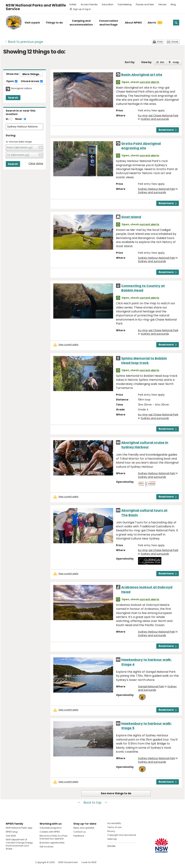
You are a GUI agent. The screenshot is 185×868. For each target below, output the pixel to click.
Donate (111, 846)
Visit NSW (11, 836)
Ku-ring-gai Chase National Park (158, 116)
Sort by (130, 62)
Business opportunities (52, 843)
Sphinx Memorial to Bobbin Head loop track (144, 361)
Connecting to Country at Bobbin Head (143, 288)
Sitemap (112, 839)
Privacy (111, 831)
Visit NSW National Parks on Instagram (17, 862)
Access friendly (89, 4)
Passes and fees (145, 4)
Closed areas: (32, 81)
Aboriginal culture (21, 88)
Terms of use (114, 827)
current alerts (149, 82)
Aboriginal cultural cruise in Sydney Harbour (145, 445)
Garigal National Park (151, 686)
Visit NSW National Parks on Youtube (25, 862)
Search (13, 98)
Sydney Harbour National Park (156, 189)
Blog (173, 4)
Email (175, 42)
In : (8, 119)
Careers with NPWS (50, 832)
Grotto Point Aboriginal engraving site (141, 146)
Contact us (80, 832)
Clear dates (36, 164)
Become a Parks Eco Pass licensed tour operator (54, 837)
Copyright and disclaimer (122, 835)
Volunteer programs (51, 828)
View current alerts (68, 345)
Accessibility (114, 823)
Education (108, 4)
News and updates (84, 828)
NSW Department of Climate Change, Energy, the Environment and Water (19, 844)
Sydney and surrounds (155, 119)
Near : (19, 119)
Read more (168, 130)
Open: (12, 81)
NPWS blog (12, 832)
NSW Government (68, 862)
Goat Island (131, 217)
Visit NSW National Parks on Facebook (9, 862)
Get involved (46, 847)
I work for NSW (89, 862)
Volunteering (125, 4)
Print (160, 42)
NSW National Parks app (19, 828)
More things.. (31, 74)
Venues (162, 4)
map (176, 62)
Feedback (79, 836)
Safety (73, 4)
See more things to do (116, 793)
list (162, 62)
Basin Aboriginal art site (142, 75)
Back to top (92, 803)
